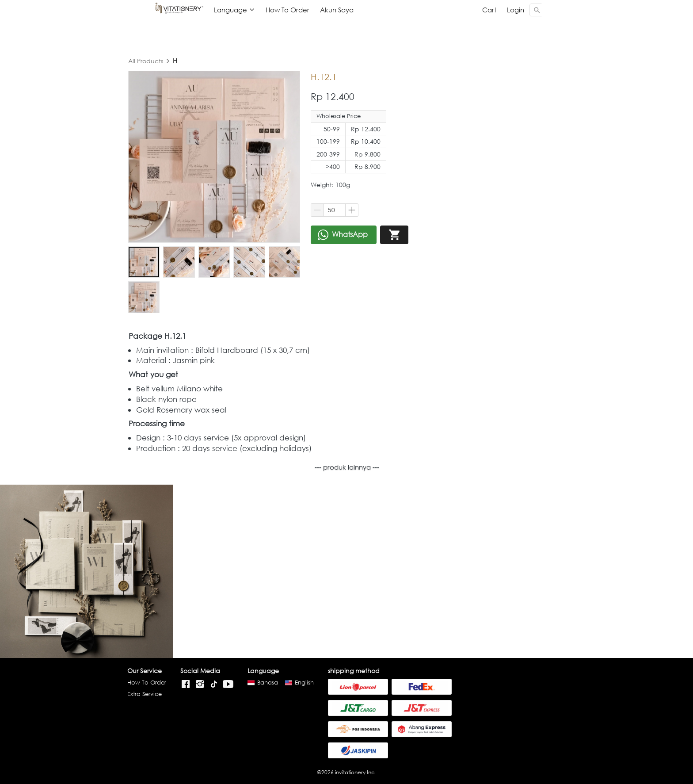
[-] (186, 684)
